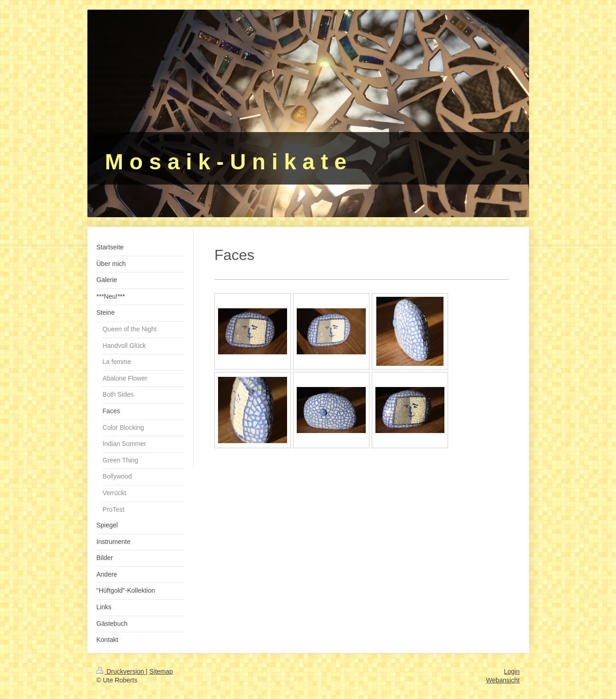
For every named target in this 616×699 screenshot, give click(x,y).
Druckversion (121, 671)
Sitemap (161, 671)
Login (512, 671)
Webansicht (503, 680)
